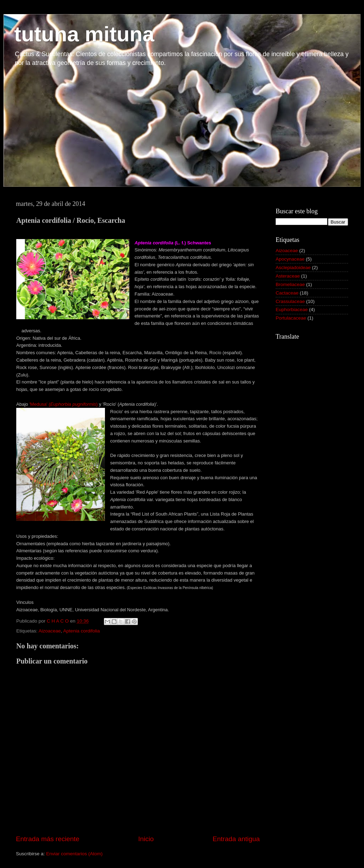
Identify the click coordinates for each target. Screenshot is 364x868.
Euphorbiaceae (292, 310)
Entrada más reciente (48, 839)
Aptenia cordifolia (82, 631)
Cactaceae (287, 293)
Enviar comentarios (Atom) (75, 854)
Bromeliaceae (290, 284)
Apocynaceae (290, 259)
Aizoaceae (50, 631)
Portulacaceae (291, 318)
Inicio (146, 839)
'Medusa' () (64, 404)
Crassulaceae (290, 301)
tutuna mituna (84, 34)
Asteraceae (288, 276)
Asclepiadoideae (293, 267)
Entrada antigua (236, 839)
